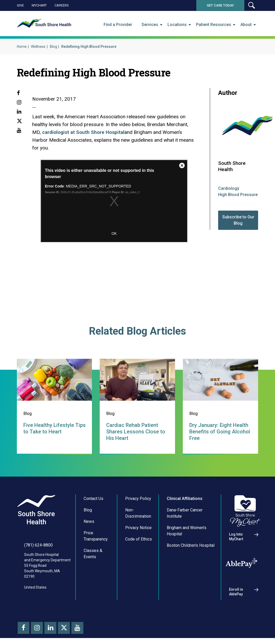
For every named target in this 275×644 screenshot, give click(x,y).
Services (150, 25)
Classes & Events (93, 554)
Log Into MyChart (236, 537)
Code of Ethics (139, 539)
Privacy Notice (138, 528)
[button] (251, 5)
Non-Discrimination (138, 513)
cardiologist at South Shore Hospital (83, 132)
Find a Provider (118, 25)
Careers (62, 5)
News (89, 521)
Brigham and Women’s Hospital (187, 531)
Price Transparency (96, 536)
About (246, 25)
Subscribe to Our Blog (238, 220)
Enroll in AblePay (236, 592)
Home (22, 47)
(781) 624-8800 (38, 545)
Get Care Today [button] (220, 5)
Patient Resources (214, 25)
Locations (177, 25)
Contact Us (93, 499)
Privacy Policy (138, 499)
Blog (53, 47)
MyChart (39, 5)
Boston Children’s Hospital (191, 545)
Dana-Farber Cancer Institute (185, 513)
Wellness (38, 47)
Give (20, 5)
